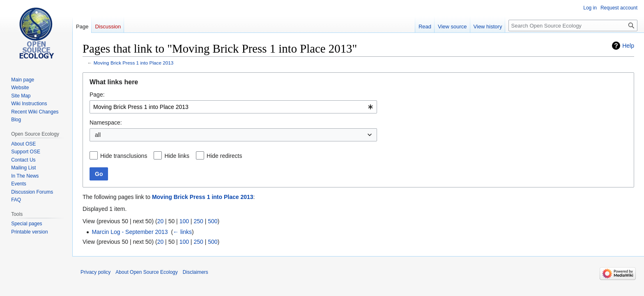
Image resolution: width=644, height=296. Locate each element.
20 (161, 221)
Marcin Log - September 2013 (130, 232)
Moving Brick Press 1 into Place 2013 (134, 63)
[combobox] (233, 107)
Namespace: (106, 123)
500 (213, 221)
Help (628, 46)
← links (182, 232)
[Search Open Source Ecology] (573, 25)
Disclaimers (195, 272)
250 (198, 221)
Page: (97, 95)
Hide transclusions (124, 156)
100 (184, 221)
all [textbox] (98, 135)
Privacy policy (95, 272)
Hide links (177, 156)
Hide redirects (224, 156)
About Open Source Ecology (146, 272)
